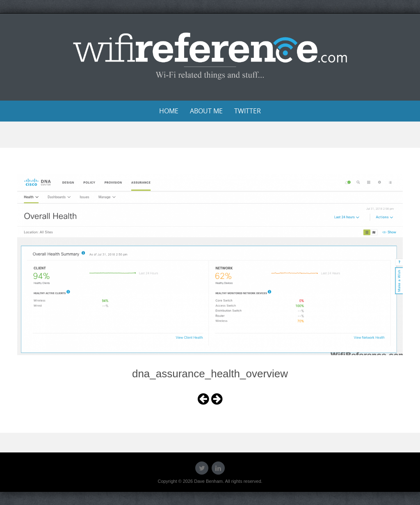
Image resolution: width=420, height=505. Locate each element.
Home (169, 111)
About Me (206, 111)
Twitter (248, 111)
